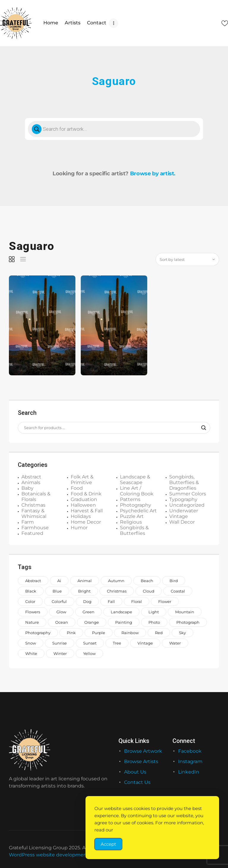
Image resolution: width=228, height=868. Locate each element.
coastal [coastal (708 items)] (178, 591)
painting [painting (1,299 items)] (124, 622)
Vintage (179, 516)
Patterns (130, 499)
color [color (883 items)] (30, 601)
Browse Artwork (143, 751)
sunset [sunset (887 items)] (90, 643)
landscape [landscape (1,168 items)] (121, 612)
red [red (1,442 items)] (159, 632)
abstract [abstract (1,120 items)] (33, 580)
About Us (135, 772)
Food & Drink (86, 493)
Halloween (83, 505)
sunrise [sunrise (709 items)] (60, 643)
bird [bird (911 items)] (174, 580)
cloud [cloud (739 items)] (149, 591)
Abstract (31, 476)
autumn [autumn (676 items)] (116, 580)
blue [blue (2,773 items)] (57, 591)
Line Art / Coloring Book (137, 491)
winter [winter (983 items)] (60, 653)
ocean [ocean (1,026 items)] (62, 622)
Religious (131, 522)
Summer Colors (188, 493)
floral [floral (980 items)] (137, 601)
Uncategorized (187, 505)
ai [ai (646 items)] (59, 580)
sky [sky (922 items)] (182, 632)
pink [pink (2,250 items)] (71, 632)
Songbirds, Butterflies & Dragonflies (184, 482)
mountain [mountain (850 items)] (185, 612)
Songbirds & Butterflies (134, 530)
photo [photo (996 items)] (154, 622)
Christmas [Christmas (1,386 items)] (117, 591)
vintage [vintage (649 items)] (145, 643)
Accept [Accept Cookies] (108, 844)
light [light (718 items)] (154, 612)
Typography (183, 499)
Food (77, 488)
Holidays (81, 516)
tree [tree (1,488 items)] (117, 643)
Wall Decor (182, 522)
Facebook (190, 751)
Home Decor (86, 522)
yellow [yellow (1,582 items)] (89, 653)
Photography (136, 505)
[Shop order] (187, 259)
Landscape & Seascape (135, 479)
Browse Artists (141, 761)
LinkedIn (189, 772)
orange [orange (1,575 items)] (92, 622)
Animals (31, 482)
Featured (32, 533)
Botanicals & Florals (36, 496)
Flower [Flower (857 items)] (165, 601)
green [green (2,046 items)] (88, 612)
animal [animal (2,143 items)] (85, 580)
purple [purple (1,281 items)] (99, 632)
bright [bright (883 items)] (84, 591)
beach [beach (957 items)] (147, 580)
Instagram (190, 761)
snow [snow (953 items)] (31, 643)
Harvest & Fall (87, 510)
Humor (79, 527)
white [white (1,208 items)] (31, 653)
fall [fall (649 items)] (111, 601)
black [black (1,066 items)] (31, 591)
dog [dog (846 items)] (87, 601)
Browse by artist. (153, 174)
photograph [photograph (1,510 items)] (188, 622)
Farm (28, 522)
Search (202, 428)
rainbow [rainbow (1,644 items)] (130, 632)
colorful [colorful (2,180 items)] (59, 601)
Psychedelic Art (138, 510)
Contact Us (137, 782)
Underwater (184, 510)
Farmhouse (35, 527)
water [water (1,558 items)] (175, 643)
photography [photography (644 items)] (38, 632)
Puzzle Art (132, 516)
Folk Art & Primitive (82, 479)
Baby (27, 488)
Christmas (33, 505)
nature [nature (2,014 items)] (32, 622)
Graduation (84, 499)
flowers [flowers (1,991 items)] (33, 612)
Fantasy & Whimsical (34, 513)
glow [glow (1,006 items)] (61, 612)
